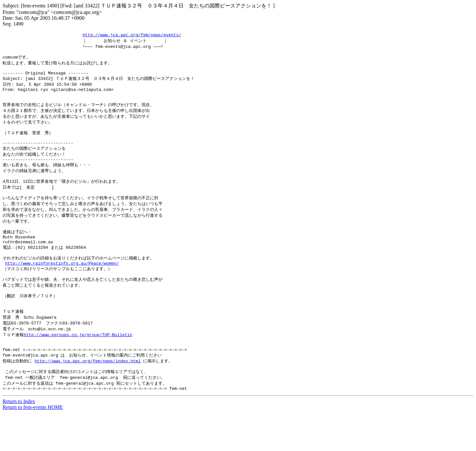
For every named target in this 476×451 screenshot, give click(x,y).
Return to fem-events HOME (33, 445)
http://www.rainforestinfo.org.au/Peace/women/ (62, 288)
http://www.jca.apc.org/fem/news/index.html (88, 396)
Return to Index (19, 440)
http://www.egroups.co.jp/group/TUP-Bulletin (78, 366)
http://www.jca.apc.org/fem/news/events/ (132, 35)
